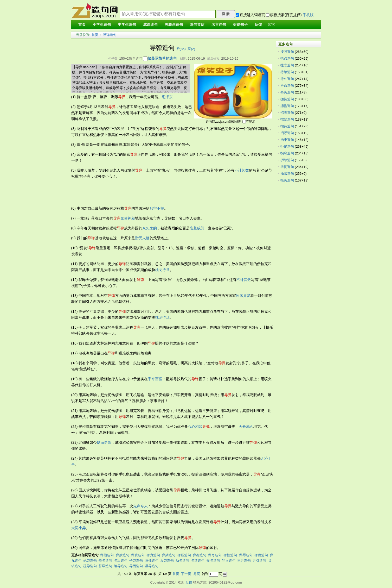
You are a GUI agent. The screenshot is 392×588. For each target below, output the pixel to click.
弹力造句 (153, 555)
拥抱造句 (287, 106)
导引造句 (259, 561)
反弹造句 (167, 561)
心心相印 (195, 427)
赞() (181, 49)
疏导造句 (90, 566)
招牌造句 (287, 113)
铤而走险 (104, 442)
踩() (191, 49)
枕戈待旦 (162, 270)
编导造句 (121, 566)
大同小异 (79, 528)
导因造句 (136, 566)
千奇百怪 (155, 379)
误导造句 (152, 566)
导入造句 (229, 561)
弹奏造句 (200, 555)
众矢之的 (150, 228)
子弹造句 (136, 561)
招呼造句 (287, 133)
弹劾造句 (169, 555)
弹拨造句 (123, 555)
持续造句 (287, 72)
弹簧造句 (138, 555)
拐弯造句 (287, 153)
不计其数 (242, 170)
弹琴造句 (246, 555)
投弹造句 (213, 561)
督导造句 (105, 566)
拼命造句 (287, 86)
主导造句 (244, 561)
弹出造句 (121, 561)
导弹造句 (110, 35)
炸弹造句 (105, 561)
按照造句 (287, 52)
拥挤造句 (287, 99)
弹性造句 (230, 555)
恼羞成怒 (197, 228)
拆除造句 (287, 160)
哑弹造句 (152, 561)
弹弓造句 (215, 555)
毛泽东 (167, 97)
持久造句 (287, 79)
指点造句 (287, 58)
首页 (95, 35)
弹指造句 (107, 555)
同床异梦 (243, 296)
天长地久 (246, 427)
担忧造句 (287, 167)
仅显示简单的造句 (162, 58)
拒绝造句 (287, 146)
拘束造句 (287, 140)
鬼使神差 (128, 218)
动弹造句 (182, 561)
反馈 (189, 582)
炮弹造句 (90, 561)
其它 (271, 25)
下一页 (186, 574)
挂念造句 (287, 65)
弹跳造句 (261, 555)
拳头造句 (287, 92)
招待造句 (287, 126)
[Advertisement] (166, 192)
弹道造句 (198, 561)
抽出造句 (287, 174)
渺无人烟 (142, 238)
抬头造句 (287, 180)
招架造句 (287, 119)
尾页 (197, 574)
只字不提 (157, 208)
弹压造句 (184, 555)
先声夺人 (140, 506)
